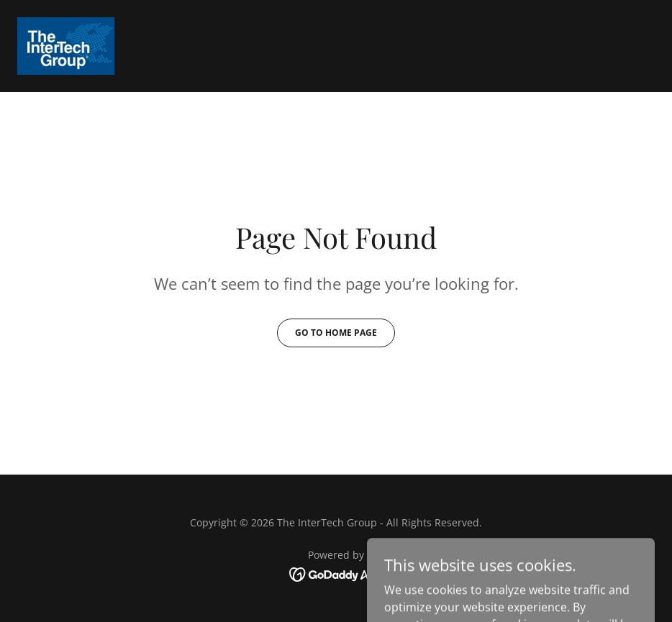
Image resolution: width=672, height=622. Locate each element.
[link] (66, 46)
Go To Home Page (336, 333)
